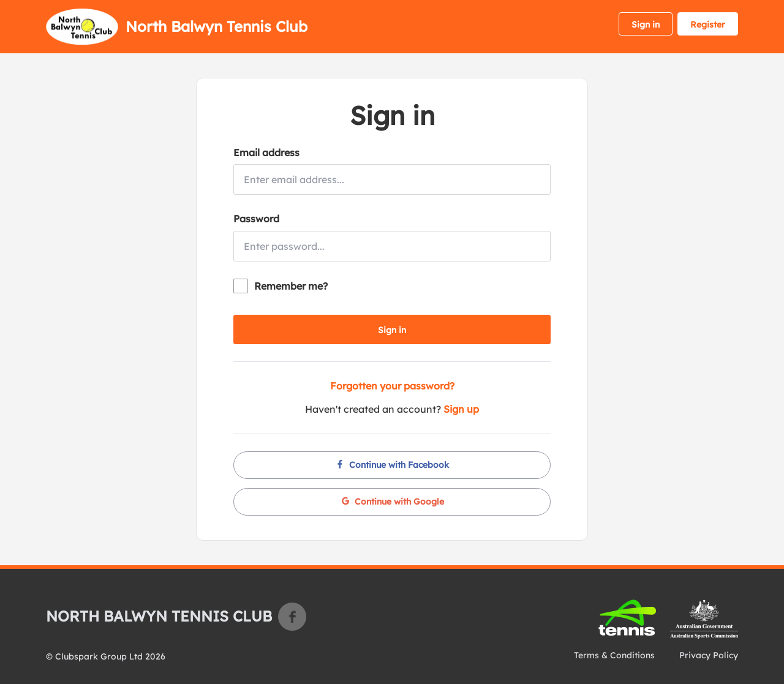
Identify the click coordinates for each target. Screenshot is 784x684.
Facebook (292, 617)
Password (256, 219)
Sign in (646, 24)
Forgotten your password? (392, 386)
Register (708, 24)
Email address (266, 152)
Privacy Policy (709, 655)
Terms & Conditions (614, 655)
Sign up (461, 409)
